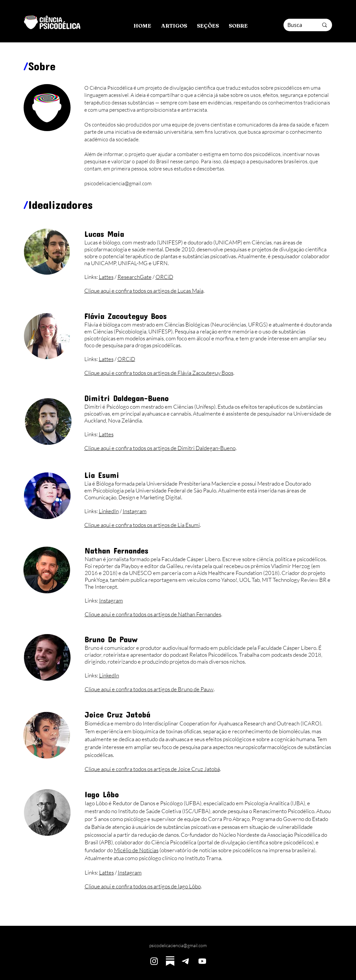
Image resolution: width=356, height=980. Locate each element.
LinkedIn (109, 511)
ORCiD (164, 277)
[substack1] (170, 961)
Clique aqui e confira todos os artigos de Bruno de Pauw (149, 689)
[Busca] (298, 25)
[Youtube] (202, 961)
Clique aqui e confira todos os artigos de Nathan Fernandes (153, 614)
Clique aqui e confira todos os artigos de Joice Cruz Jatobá (152, 769)
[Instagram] (154, 961)
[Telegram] (186, 961)
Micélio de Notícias (136, 850)
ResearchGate (135, 277)
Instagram (135, 511)
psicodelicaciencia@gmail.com (178, 945)
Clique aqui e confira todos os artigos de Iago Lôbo (143, 886)
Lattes (106, 277)
